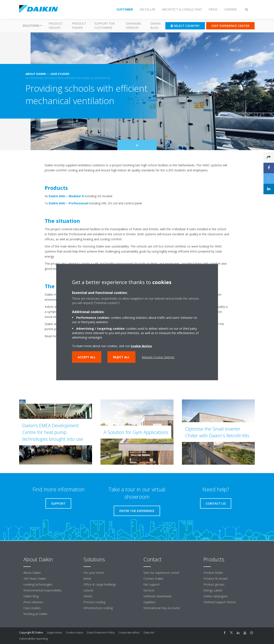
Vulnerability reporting (33, 639)
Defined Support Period (220, 602)
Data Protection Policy (101, 632)
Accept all (87, 357)
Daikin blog (155, 26)
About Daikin (32, 573)
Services (149, 590)
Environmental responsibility (42, 590)
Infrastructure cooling (98, 608)
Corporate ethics (129, 632)
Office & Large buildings (100, 584)
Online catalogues (216, 596)
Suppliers (150, 602)
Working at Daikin (35, 614)
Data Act (149, 632)
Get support (152, 584)
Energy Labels (213, 590)
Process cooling (94, 602)
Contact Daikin (153, 579)
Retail (87, 579)
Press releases (33, 602)
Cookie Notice (141, 346)
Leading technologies (38, 584)
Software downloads (158, 596)
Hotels (88, 596)
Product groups (56, 26)
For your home (94, 573)
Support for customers (105, 26)
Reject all (121, 357)
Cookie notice (75, 632)
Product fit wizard (215, 579)
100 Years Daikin (35, 579)
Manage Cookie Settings (158, 357)
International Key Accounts (162, 608)
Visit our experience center (161, 573)
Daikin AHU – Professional (68, 203)
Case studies (32, 608)
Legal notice (55, 632)
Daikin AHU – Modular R (66, 196)
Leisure (88, 590)
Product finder (79, 26)
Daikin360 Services (133, 26)
